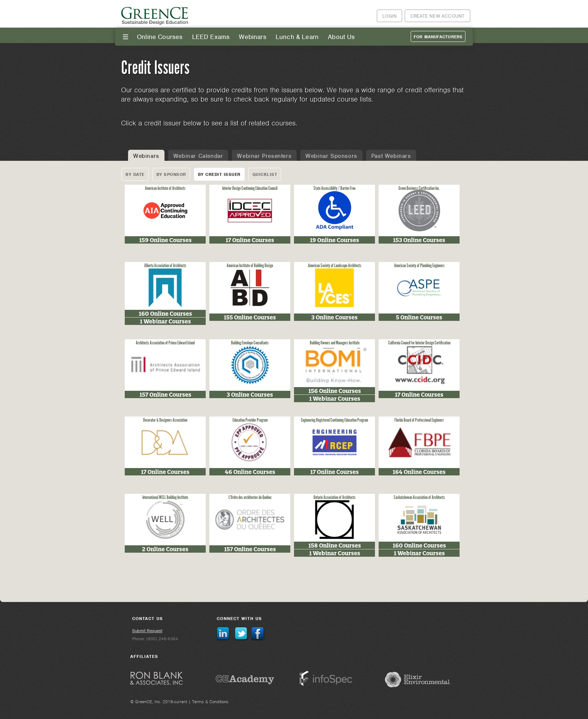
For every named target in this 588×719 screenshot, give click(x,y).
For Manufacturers (438, 37)
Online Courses (160, 37)
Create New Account (438, 16)
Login (389, 16)
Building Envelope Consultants (250, 343)
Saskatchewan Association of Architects (419, 498)
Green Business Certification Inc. (419, 189)
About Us (341, 37)
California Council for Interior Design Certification (419, 343)
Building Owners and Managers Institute (335, 343)
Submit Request (147, 631)
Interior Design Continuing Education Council (250, 189)
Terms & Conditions (210, 702)
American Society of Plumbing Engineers (419, 266)
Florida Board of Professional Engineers (419, 420)
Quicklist (265, 174)
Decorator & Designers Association (165, 420)
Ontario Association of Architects (334, 498)
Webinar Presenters (264, 156)
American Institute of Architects (165, 189)
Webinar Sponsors (331, 156)
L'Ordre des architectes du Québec (250, 498)
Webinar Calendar (198, 156)
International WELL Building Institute (165, 498)
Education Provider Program (250, 420)
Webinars (252, 37)
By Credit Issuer (219, 174)
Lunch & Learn (297, 37)
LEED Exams (211, 37)
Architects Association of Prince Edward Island (165, 343)
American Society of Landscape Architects (335, 266)
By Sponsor (171, 174)
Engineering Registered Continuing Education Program (334, 420)
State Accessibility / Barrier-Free (334, 189)
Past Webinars (391, 156)
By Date (135, 174)
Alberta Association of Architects (165, 266)
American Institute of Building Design (250, 266)
